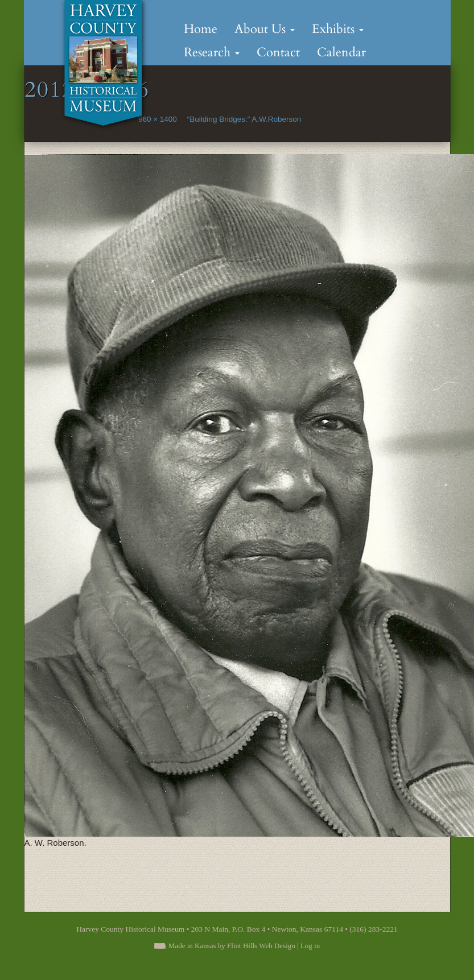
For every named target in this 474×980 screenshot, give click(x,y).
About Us (265, 29)
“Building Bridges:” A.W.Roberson (244, 119)
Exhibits (338, 29)
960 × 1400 (158, 119)
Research (212, 52)
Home (201, 29)
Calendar (341, 52)
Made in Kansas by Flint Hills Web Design (232, 946)
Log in (310, 946)
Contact (278, 52)
